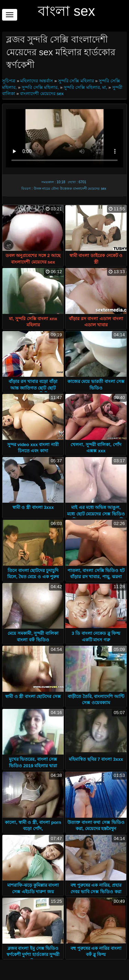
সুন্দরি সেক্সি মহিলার (76, 81)
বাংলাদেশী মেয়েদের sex (42, 94)
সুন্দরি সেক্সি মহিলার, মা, (85, 87)
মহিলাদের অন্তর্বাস (37, 81)
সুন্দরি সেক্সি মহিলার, (40, 87)
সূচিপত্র (9, 81)
